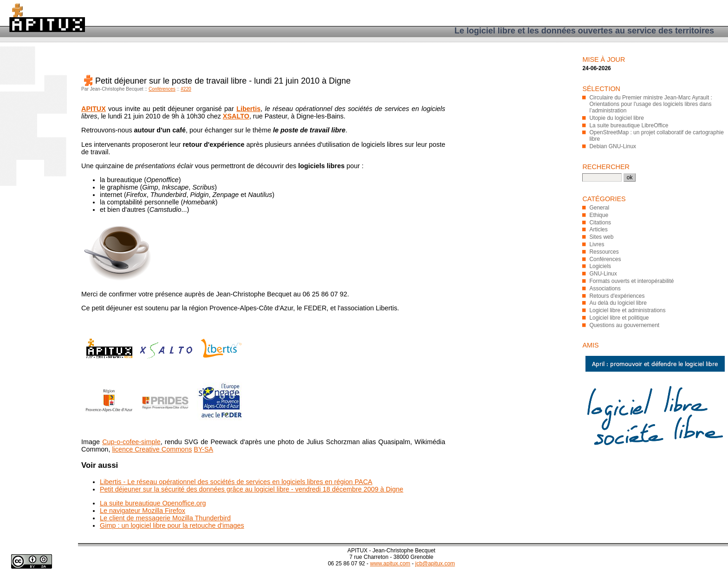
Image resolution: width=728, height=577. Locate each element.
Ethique (599, 215)
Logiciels (600, 266)
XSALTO (236, 116)
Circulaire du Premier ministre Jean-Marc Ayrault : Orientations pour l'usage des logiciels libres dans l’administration (651, 104)
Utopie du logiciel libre (616, 118)
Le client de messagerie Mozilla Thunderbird (165, 518)
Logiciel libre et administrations (627, 310)
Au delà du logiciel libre (618, 303)
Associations (605, 288)
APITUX (94, 109)
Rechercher (606, 167)
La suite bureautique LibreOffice (629, 125)
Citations (600, 223)
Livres (597, 244)
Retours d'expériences (617, 296)
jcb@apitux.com (435, 564)
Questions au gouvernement (624, 325)
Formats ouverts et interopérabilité (631, 281)
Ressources (604, 252)
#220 (186, 89)
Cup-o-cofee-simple (131, 442)
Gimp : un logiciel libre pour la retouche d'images (172, 525)
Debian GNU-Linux (613, 146)
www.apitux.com (390, 564)
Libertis (248, 109)
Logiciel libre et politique (619, 318)
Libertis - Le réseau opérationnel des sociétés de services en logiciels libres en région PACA (236, 482)
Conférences (162, 89)
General (599, 208)
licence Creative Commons (152, 449)
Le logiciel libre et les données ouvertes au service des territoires (584, 31)
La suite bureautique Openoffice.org (153, 503)
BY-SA (203, 449)
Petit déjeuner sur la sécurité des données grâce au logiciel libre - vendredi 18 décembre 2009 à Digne (252, 489)
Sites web (601, 237)
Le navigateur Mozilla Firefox (143, 511)
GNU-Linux (603, 274)
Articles (598, 229)
